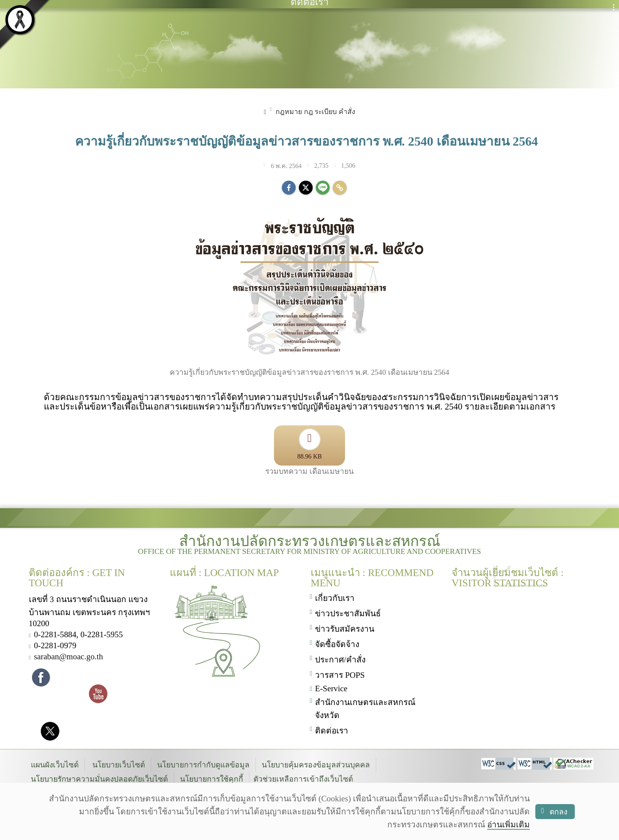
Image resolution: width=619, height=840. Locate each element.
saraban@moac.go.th (68, 656)
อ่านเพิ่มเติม (508, 824)
